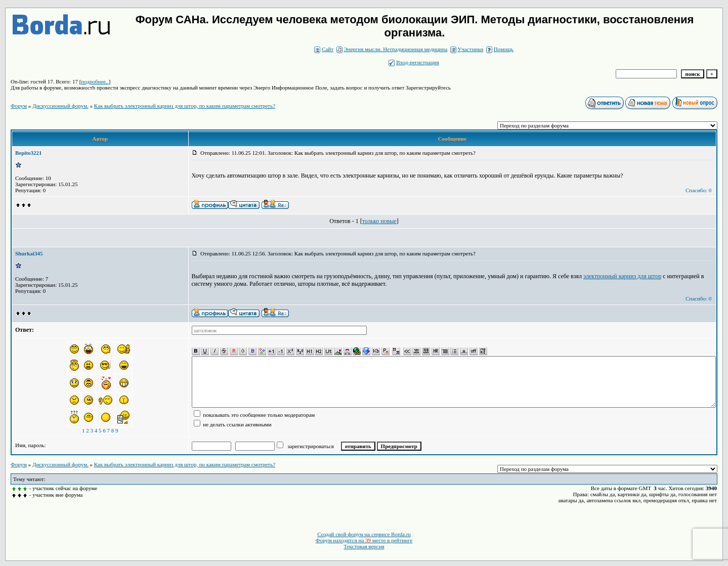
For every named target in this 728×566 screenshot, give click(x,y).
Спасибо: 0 (698, 190)
